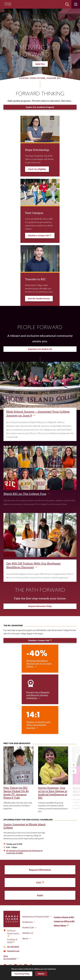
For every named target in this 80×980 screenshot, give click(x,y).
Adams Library (60, 925)
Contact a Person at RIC (64, 917)
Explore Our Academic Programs (40, 107)
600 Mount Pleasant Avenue (13, 932)
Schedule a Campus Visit (38, 236)
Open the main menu (76, 4)
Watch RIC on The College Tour (25, 494)
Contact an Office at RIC (64, 921)
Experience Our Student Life (40, 349)
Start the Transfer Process (39, 299)
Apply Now (40, 64)
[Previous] (74, 771)
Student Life (28, 928)
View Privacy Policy (22, 974)
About (25, 939)
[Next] (74, 765)
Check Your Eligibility (37, 169)
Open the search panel (67, 4)
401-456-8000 (13, 947)
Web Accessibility (10, 957)
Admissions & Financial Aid (35, 917)
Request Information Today (40, 606)
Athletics (26, 933)
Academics (27, 922)
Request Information (40, 870)
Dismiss (41, 974)
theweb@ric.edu (13, 951)
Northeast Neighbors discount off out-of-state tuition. (39, 664)
